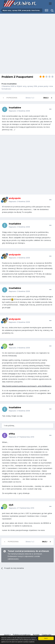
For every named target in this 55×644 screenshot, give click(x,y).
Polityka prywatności (22, 635)
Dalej (46, 98)
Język (7, 635)
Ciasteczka (47, 635)
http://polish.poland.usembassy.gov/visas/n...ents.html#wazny (27, 386)
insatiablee (12, 84)
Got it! (46, 638)
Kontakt (36, 635)
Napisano (19, 111)
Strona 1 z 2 (30, 98)
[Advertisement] (28, 44)
